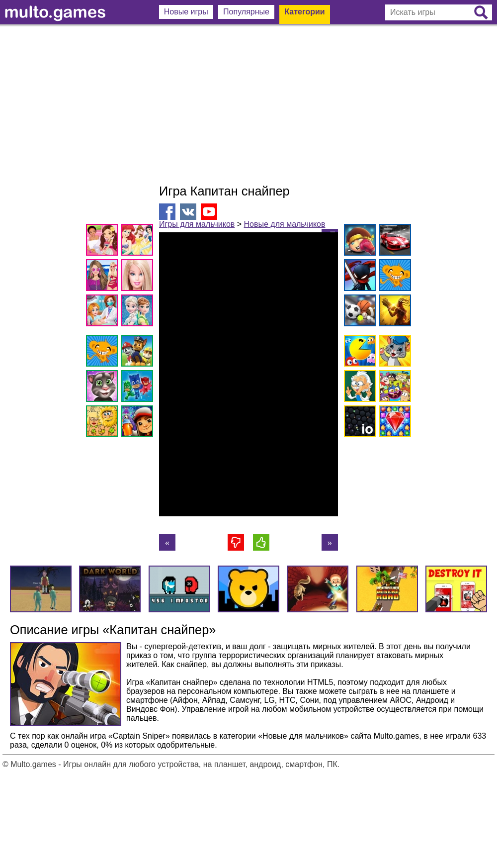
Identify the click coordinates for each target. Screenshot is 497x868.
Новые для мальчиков (285, 224)
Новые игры (186, 12)
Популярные (246, 12)
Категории (304, 12)
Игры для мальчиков (197, 224)
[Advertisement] (248, 104)
